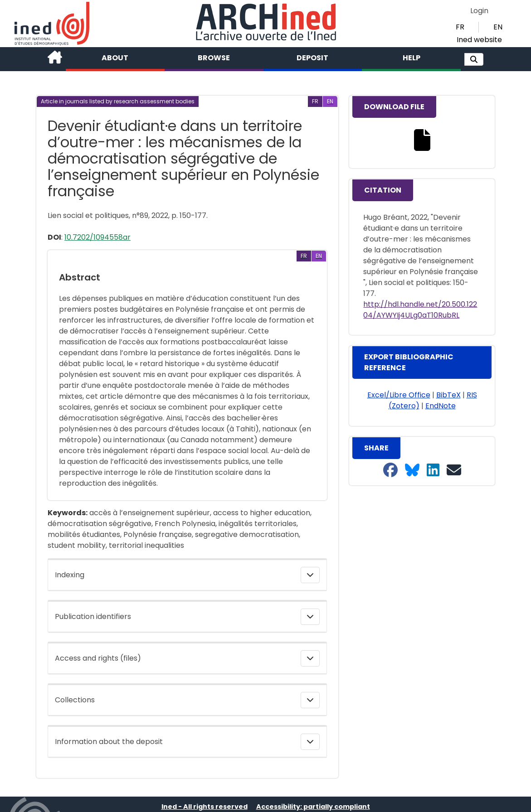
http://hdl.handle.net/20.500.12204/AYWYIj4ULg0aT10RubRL (420, 310)
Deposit (312, 58)
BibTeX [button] (448, 395)
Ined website (479, 40)
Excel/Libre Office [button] (399, 395)
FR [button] (460, 27)
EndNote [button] (441, 406)
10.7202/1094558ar (97, 237)
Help (412, 58)
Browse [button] (214, 58)
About (115, 58)
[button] (474, 59)
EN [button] (498, 27)
